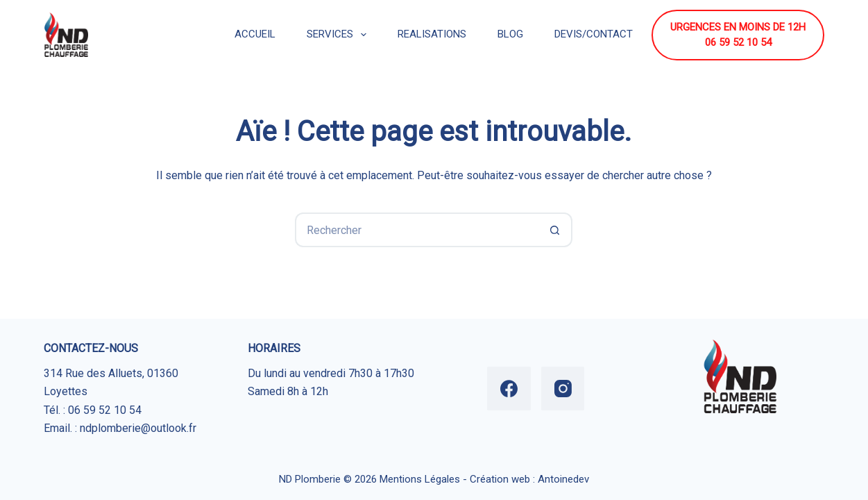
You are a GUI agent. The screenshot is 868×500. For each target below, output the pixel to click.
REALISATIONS (432, 34)
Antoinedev (563, 479)
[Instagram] (563, 389)
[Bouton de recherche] (555, 230)
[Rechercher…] (416, 230)
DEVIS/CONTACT (594, 34)
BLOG (510, 34)
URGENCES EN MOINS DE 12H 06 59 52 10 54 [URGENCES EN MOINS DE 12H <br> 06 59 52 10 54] (738, 35)
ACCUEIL (255, 34)
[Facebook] (509, 389)
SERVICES (339, 35)
